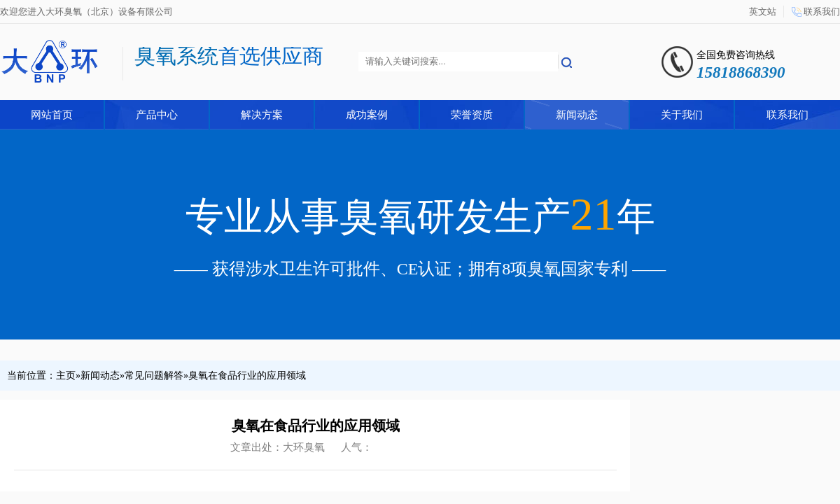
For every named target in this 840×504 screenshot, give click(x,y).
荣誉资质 (472, 115)
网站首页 (52, 115)
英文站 (763, 12)
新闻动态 (577, 115)
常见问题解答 (154, 376)
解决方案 (262, 115)
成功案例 (367, 115)
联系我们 (822, 12)
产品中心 (157, 115)
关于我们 (682, 115)
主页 (66, 376)
